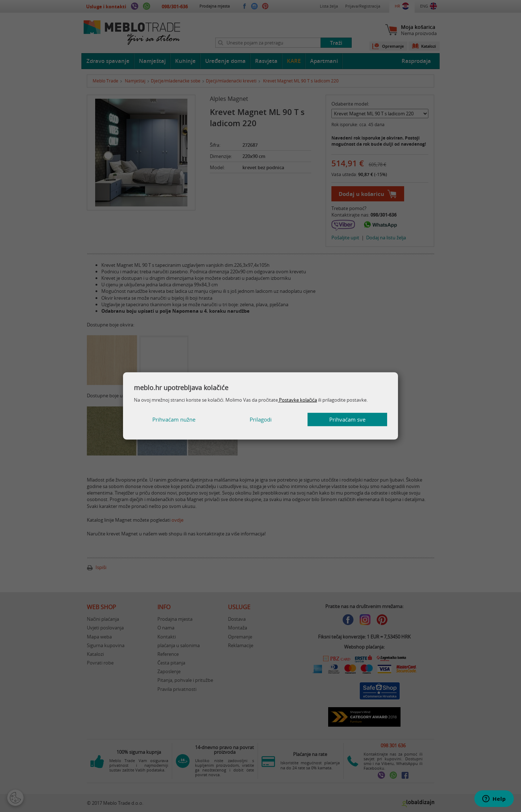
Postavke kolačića (297, 400)
